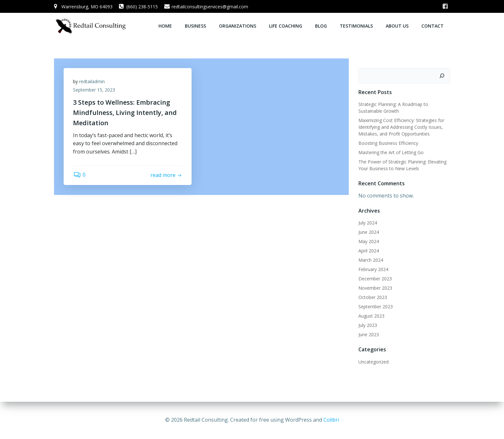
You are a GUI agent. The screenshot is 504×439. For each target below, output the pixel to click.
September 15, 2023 (94, 90)
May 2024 (369, 241)
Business (195, 26)
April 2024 (369, 250)
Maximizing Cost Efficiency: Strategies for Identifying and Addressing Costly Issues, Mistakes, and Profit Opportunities (401, 127)
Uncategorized (373, 361)
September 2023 (376, 306)
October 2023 (373, 297)
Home (165, 26)
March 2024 (371, 260)
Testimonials (356, 26)
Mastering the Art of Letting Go (391, 152)
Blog (321, 26)
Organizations (238, 26)
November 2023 (375, 288)
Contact (432, 26)
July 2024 (368, 222)
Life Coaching (286, 26)
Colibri (331, 420)
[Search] (442, 75)
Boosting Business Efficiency (388, 143)
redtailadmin (92, 81)
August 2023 (371, 316)
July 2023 (368, 325)
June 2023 (369, 334)
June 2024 (369, 232)
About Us (397, 26)
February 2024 (373, 269)
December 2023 (375, 278)
